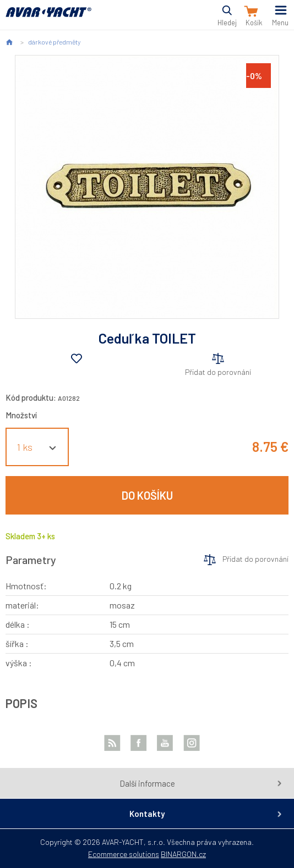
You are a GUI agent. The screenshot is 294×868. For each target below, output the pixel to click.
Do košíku (147, 495)
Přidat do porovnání (218, 372)
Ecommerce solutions (124, 854)
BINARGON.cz (183, 854)
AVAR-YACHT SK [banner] (48, 18)
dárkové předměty (54, 42)
